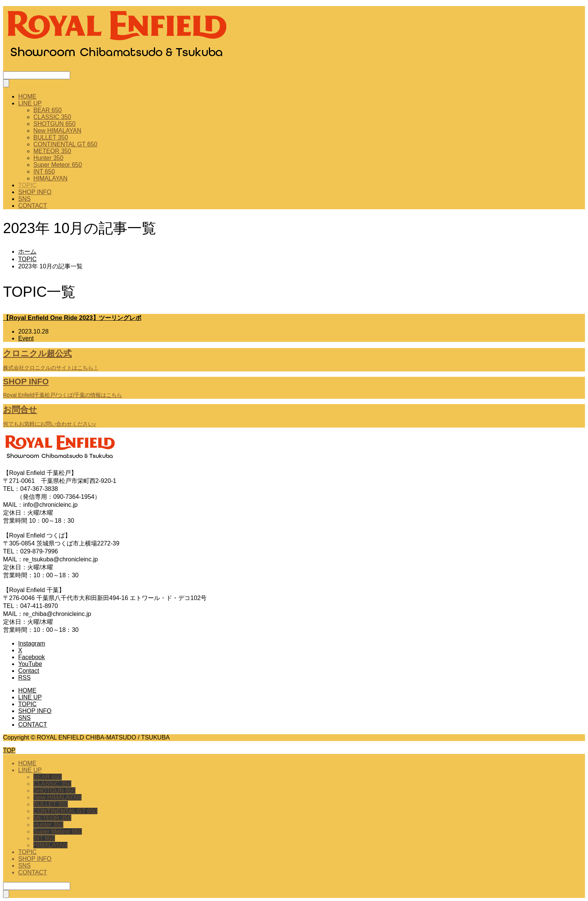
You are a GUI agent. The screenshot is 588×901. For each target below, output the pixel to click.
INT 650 (44, 172)
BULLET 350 (51, 137)
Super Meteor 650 (58, 165)
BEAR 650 (48, 110)
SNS (24, 199)
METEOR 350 (52, 151)
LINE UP (30, 103)
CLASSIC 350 (52, 117)
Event (26, 338)
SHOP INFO (35, 192)
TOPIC (27, 185)
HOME (27, 96)
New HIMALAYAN (57, 131)
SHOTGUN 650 (54, 124)
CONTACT (33, 206)
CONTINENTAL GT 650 (65, 144)
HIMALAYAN (50, 178)
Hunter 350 (48, 158)
